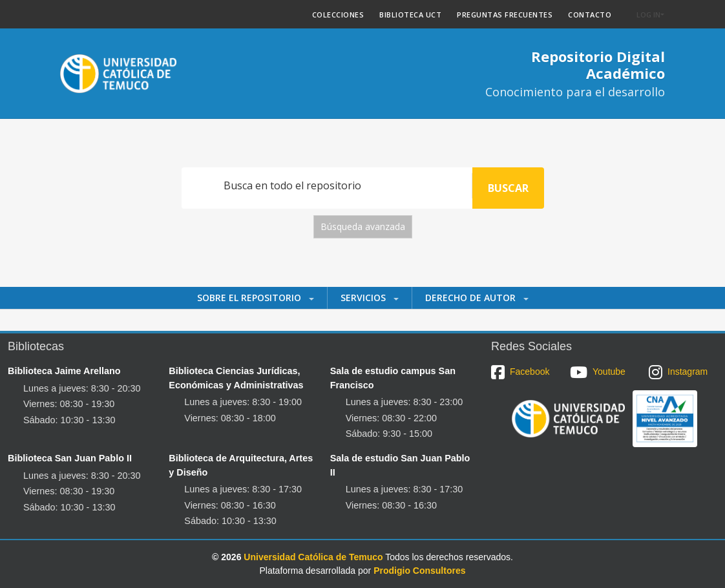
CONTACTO (590, 15)
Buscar (508, 188)
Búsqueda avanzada (363, 226)
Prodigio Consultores (419, 571)
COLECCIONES (338, 15)
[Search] (327, 186)
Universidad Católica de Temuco (313, 557)
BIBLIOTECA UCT (410, 15)
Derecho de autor (472, 298)
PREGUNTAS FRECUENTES (505, 15)
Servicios (364, 298)
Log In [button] (648, 15)
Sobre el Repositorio (250, 298)
